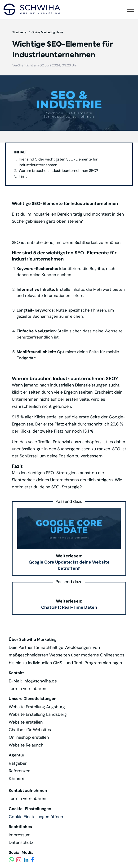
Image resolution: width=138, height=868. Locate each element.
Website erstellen (26, 722)
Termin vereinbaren (27, 689)
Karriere (17, 778)
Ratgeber (18, 763)
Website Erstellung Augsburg (37, 707)
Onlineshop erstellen (29, 737)
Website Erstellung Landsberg (38, 714)
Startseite (19, 32)
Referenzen (20, 771)
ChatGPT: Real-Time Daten (69, 607)
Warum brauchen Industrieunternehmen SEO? (58, 171)
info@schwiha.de (40, 681)
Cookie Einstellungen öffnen (36, 817)
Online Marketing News (47, 32)
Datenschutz (21, 842)
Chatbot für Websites (30, 730)
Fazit (23, 176)
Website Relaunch (26, 745)
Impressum (20, 835)
